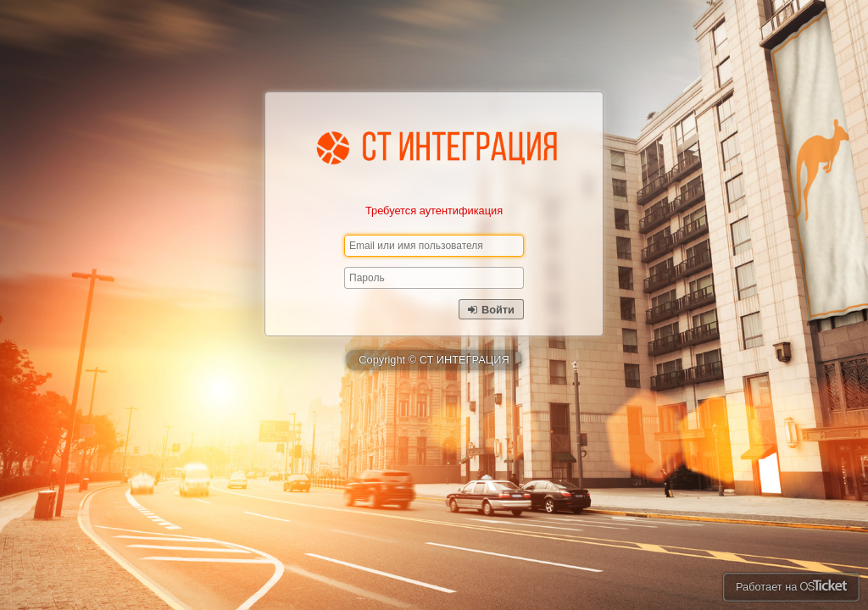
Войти (491, 310)
